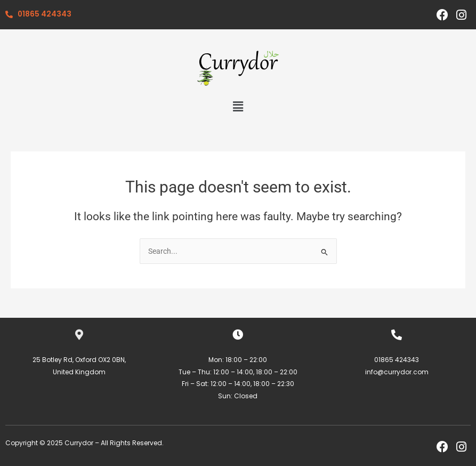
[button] (238, 107)
